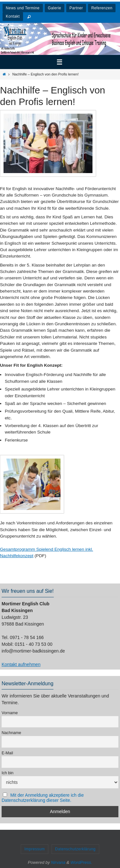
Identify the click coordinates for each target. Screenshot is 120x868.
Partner (76, 8)
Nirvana (58, 862)
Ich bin (8, 773)
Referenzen (102, 8)
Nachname (11, 733)
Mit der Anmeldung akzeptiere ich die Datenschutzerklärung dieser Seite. (43, 798)
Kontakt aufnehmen (21, 664)
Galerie (55, 8)
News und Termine (23, 8)
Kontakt (13, 16)
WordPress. (81, 862)
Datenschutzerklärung (75, 849)
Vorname (10, 713)
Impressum (35, 849)
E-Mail (7, 753)
